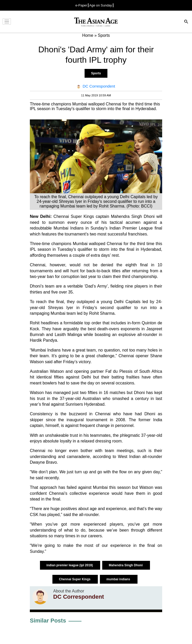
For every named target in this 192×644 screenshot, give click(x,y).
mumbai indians (119, 579)
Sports (96, 73)
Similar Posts (48, 621)
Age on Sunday (101, 5)
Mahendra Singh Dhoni (126, 565)
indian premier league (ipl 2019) (70, 565)
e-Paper (81, 5)
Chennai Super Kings (75, 579)
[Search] (186, 22)
